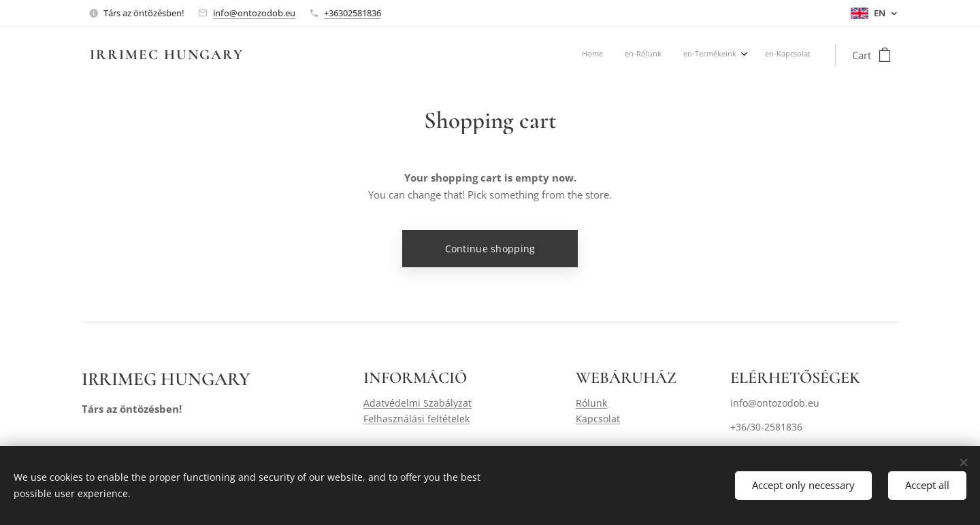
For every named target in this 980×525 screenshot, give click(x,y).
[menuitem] (742, 55)
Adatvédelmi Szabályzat (418, 404)
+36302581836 (353, 13)
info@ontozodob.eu (254, 13)
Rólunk (591, 404)
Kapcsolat (598, 419)
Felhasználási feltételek (416, 419)
